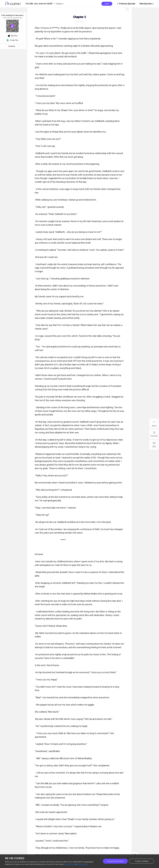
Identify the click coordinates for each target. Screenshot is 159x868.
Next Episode (147, 4)
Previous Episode (126, 4)
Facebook (12, 46)
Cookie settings (142, 861)
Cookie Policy (70, 864)
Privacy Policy (83, 864)
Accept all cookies (115, 861)
